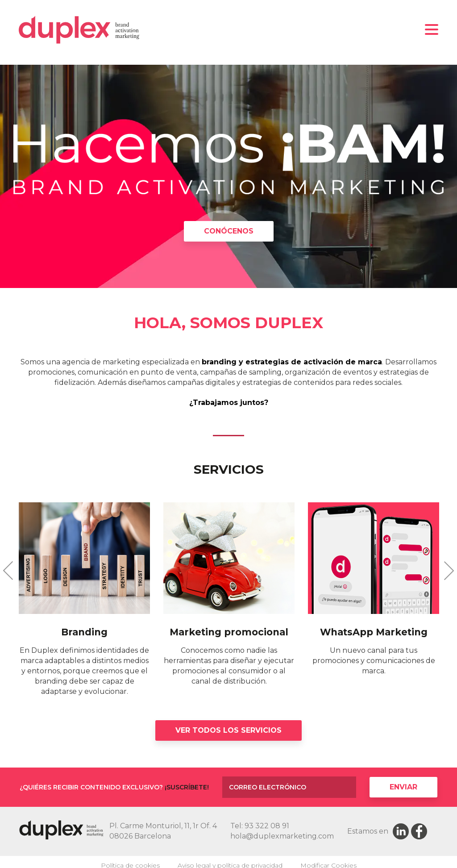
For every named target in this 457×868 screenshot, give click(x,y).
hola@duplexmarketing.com (282, 837)
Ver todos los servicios (228, 731)
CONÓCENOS (229, 232)
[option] (228, 177)
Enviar (403, 788)
